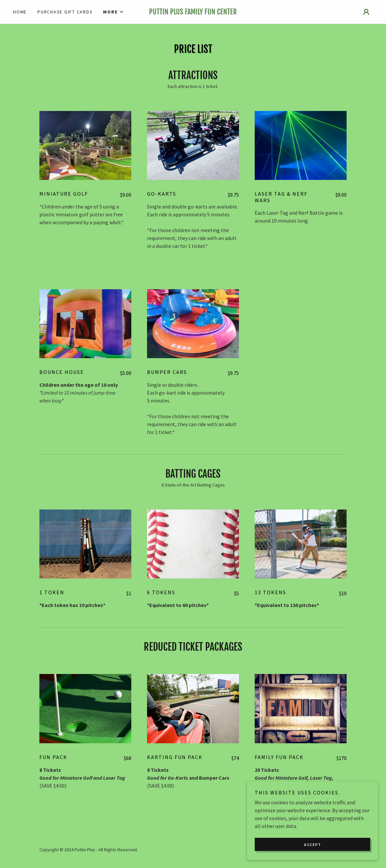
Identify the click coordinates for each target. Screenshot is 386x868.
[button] (114, 12)
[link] (193, 12)
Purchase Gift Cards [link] (65, 12)
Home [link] (20, 12)
